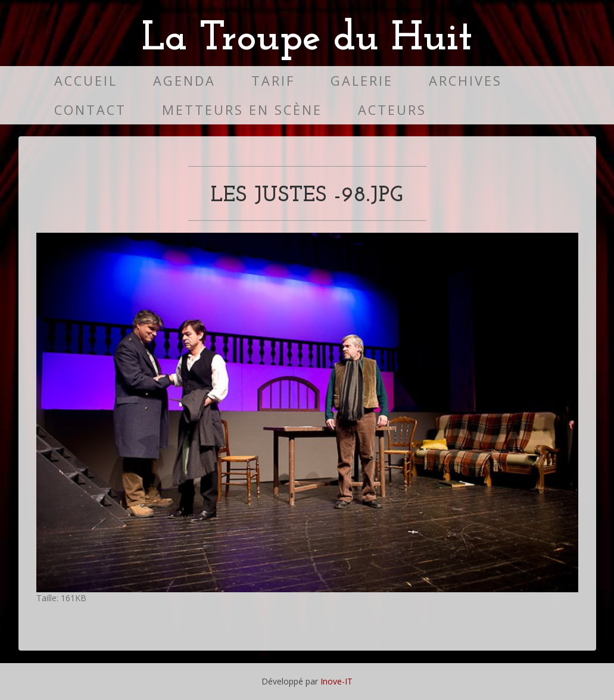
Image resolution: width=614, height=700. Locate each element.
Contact (90, 110)
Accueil (86, 81)
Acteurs (392, 110)
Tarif (273, 81)
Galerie (362, 81)
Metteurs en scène (242, 110)
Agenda (184, 81)
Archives (465, 81)
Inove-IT (336, 681)
